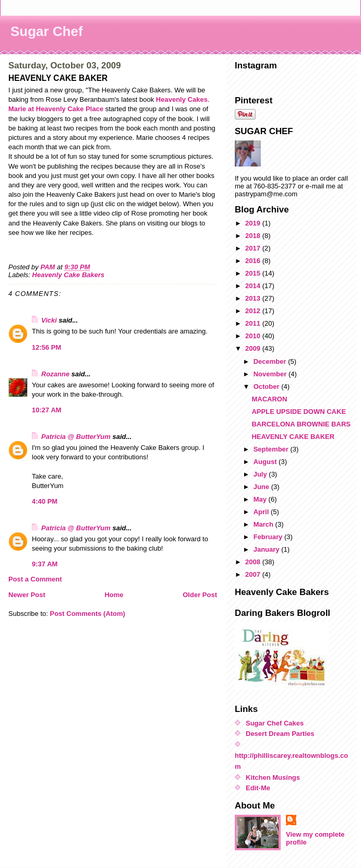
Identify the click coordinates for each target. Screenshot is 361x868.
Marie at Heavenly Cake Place (56, 109)
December (271, 361)
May (261, 499)
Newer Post (27, 595)
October (267, 387)
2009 (254, 348)
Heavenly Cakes (182, 99)
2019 (254, 223)
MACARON (269, 399)
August (266, 462)
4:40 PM (45, 501)
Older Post (200, 595)
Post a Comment (35, 579)
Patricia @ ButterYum (76, 437)
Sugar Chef (47, 31)
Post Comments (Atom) (88, 614)
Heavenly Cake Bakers (69, 275)
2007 (254, 574)
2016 (254, 261)
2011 (254, 323)
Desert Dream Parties (280, 734)
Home (114, 595)
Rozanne (55, 374)
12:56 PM (46, 347)
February (269, 537)
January (267, 549)
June (262, 487)
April (262, 512)
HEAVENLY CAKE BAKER (293, 437)
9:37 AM (45, 564)
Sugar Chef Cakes (275, 723)
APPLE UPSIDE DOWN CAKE (299, 412)
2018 (254, 236)
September (272, 449)
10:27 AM (47, 410)
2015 (254, 273)
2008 (254, 562)
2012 (254, 311)
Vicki (49, 320)
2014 (254, 286)
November (271, 374)
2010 (254, 336)
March (264, 524)
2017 (254, 248)
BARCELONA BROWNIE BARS (301, 424)
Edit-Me (258, 788)
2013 (254, 298)
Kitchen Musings (273, 777)
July (261, 474)
